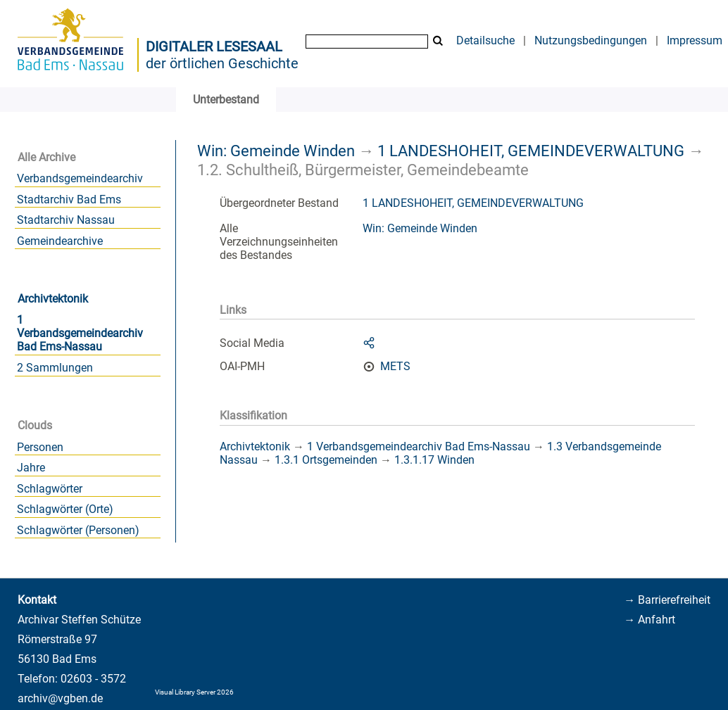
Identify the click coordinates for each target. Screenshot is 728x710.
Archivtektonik (53, 299)
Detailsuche (485, 40)
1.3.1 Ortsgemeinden (326, 460)
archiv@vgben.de (60, 698)
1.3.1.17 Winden (434, 460)
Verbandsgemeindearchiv (80, 178)
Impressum (695, 40)
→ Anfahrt (649, 620)
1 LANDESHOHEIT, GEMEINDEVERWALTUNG (531, 151)
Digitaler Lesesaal (214, 46)
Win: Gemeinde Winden (276, 151)
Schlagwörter (50, 489)
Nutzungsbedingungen (591, 40)
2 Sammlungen (55, 368)
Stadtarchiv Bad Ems (69, 199)
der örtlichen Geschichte (222, 63)
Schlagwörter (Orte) (65, 509)
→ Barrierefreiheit (667, 600)
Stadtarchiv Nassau (66, 220)
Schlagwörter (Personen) (78, 530)
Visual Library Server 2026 (194, 692)
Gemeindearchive (60, 241)
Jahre (31, 468)
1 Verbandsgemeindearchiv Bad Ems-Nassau (80, 333)
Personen (40, 447)
